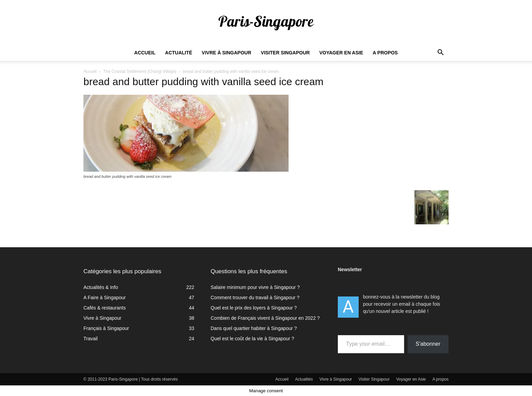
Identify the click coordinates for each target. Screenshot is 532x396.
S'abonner (428, 344)
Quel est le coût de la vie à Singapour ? (252, 339)
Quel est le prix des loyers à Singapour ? (254, 308)
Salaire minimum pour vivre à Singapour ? (255, 287)
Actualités (304, 379)
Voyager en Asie (341, 53)
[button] (440, 53)
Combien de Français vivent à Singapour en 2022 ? (265, 318)
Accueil (145, 53)
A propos (385, 53)
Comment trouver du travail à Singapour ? (255, 298)
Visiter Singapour (285, 53)
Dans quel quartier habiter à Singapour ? (254, 328)
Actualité (179, 53)
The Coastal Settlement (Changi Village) (140, 71)
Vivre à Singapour (227, 53)
